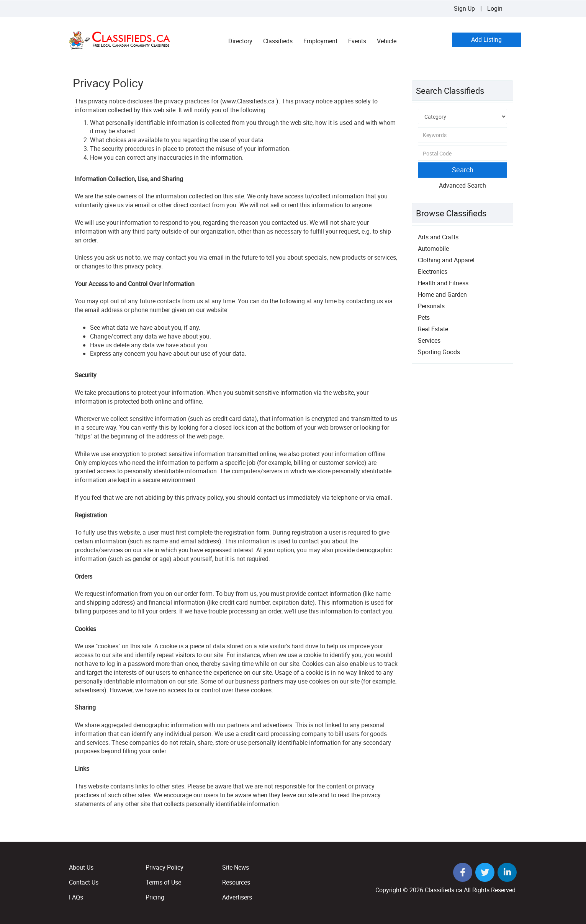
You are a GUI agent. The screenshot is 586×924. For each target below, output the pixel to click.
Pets (424, 317)
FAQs (76, 897)
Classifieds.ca (444, 890)
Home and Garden (442, 294)
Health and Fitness (443, 283)
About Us (81, 867)
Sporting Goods (439, 352)
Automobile (433, 249)
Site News (236, 867)
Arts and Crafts (438, 237)
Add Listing (486, 39)
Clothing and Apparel (446, 260)
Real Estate (433, 329)
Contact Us (84, 882)
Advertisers (237, 897)
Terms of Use (163, 882)
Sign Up (464, 8)
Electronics (433, 271)
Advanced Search (462, 185)
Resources (236, 882)
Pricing (155, 897)
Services (429, 340)
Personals (431, 306)
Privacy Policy (165, 867)
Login (495, 8)
